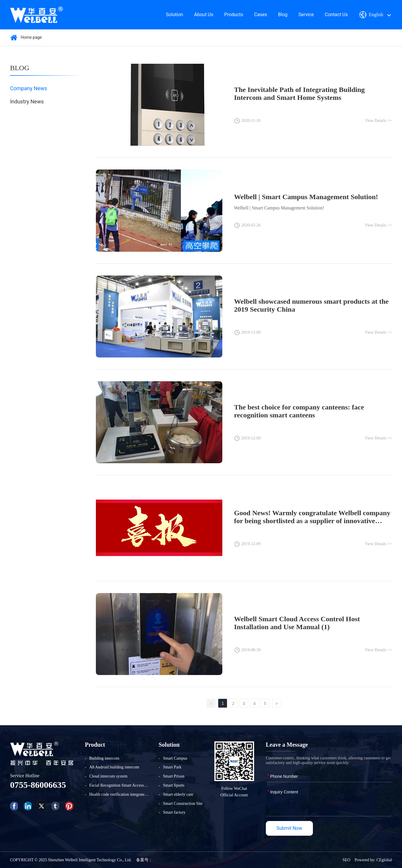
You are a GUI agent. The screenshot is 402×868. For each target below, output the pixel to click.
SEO (346, 860)
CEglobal (384, 860)
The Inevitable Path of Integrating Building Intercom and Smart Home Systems (300, 94)
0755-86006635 (38, 785)
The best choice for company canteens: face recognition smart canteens (299, 411)
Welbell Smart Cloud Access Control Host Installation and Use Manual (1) (297, 623)
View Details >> (378, 121)
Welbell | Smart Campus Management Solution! (306, 197)
